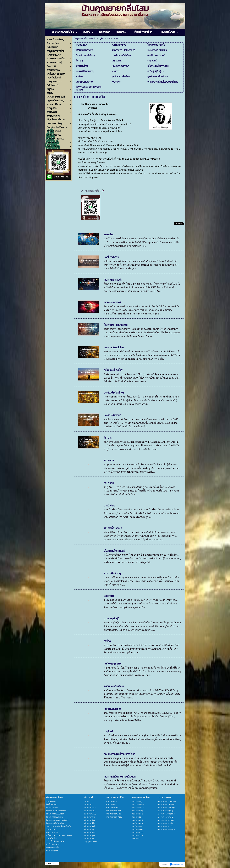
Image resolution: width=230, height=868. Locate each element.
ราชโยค (107, 641)
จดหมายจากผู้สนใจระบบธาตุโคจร (119, 754)
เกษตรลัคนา (109, 235)
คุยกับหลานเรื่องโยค (113, 664)
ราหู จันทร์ (109, 483)
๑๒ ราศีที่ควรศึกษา (113, 528)
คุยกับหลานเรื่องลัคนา (114, 686)
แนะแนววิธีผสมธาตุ (112, 573)
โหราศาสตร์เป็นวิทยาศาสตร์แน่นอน (120, 777)
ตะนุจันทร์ (108, 732)
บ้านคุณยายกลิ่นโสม (81, 39)
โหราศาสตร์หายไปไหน (114, 348)
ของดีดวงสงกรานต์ (112, 415)
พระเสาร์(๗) (109, 596)
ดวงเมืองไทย (109, 506)
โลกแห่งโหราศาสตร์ (112, 302)
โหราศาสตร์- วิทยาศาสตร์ (116, 325)
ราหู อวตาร (109, 461)
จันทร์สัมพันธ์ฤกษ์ (112, 709)
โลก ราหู (108, 438)
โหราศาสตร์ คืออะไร (113, 280)
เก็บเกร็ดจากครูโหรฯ (97, 39)
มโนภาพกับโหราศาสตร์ (114, 551)
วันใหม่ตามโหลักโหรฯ (113, 370)
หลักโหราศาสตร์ (111, 257)
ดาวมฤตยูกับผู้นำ (112, 619)
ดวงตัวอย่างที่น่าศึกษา (114, 393)
